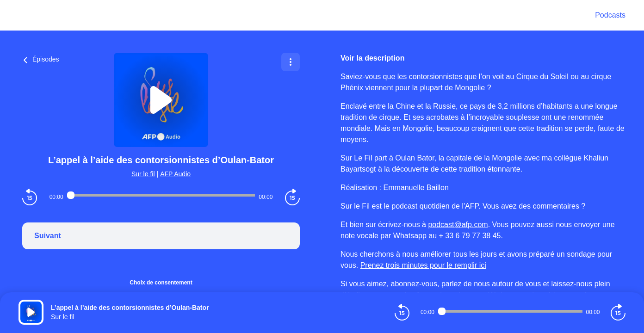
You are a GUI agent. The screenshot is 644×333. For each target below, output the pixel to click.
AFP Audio (175, 174)
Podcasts (610, 15)
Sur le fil (143, 174)
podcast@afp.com (458, 225)
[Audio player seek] (161, 195)
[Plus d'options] (291, 62)
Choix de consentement (161, 283)
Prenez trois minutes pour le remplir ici (423, 265)
